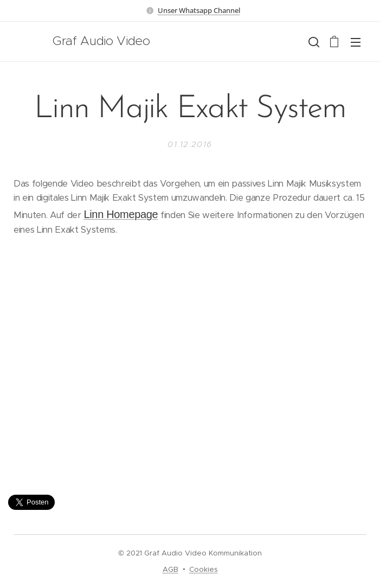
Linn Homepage (121, 214)
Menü (356, 42)
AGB (170, 569)
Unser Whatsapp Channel (199, 10)
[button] (313, 42)
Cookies (204, 569)
